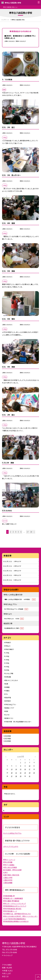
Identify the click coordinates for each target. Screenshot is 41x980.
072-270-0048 (11, 950)
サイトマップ (8, 955)
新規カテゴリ (9, 718)
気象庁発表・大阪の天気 (11, 875)
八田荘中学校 (8, 880)
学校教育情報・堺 (9, 896)
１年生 (7, 653)
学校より (8, 646)
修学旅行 (8, 701)
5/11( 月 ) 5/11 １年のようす (12, 561)
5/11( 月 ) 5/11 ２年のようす (12, 566)
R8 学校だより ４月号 (14, 619)
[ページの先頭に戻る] (38, 977)
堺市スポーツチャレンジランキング (14, 904)
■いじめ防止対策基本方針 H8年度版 (20, 599)
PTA (6, 694)
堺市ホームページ (9, 860)
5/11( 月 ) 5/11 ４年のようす (12, 575)
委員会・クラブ (10, 708)
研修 (7, 711)
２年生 (7, 656)
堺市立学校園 (8, 862)
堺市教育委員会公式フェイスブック (15, 906)
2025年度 (7, 739)
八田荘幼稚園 (8, 883)
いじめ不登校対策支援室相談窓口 (14, 919)
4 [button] (16, 532)
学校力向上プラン (11, 704)
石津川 (5, 872)
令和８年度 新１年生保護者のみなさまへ (18, 722)
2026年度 (7, 736)
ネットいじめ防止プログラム (12, 833)
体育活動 (8, 677)
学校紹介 (8, 642)
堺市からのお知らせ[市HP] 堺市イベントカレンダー (20, 916)
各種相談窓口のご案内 (14, 628)
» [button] (34, 532)
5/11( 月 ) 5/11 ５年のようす (12, 580)
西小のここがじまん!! (12, 680)
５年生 (7, 667)
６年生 (7, 670)
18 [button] (31, 532)
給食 (7, 684)
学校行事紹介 (10, 649)
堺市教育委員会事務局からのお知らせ (16, 921)
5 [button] (18, 532)
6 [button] (21, 532)
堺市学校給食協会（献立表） (12, 909)
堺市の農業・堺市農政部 (11, 901)
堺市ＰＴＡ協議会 (9, 865)
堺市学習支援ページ (10, 911)
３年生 (7, 660)
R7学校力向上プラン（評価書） (17, 609)
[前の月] (6, 757)
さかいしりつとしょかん (11, 846)
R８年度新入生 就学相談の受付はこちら (17, 914)
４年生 (7, 663)
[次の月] (35, 757)
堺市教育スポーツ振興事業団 (13, 898)
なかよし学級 (9, 673)
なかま (7, 715)
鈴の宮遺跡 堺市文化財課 (12, 870)
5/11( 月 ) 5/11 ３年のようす (12, 571)
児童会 (7, 691)
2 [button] (10, 532)
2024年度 (7, 741)
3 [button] (13, 532)
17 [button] (28, 532)
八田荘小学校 (8, 878)
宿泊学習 (8, 698)
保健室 (7, 687)
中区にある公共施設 (10, 867)
